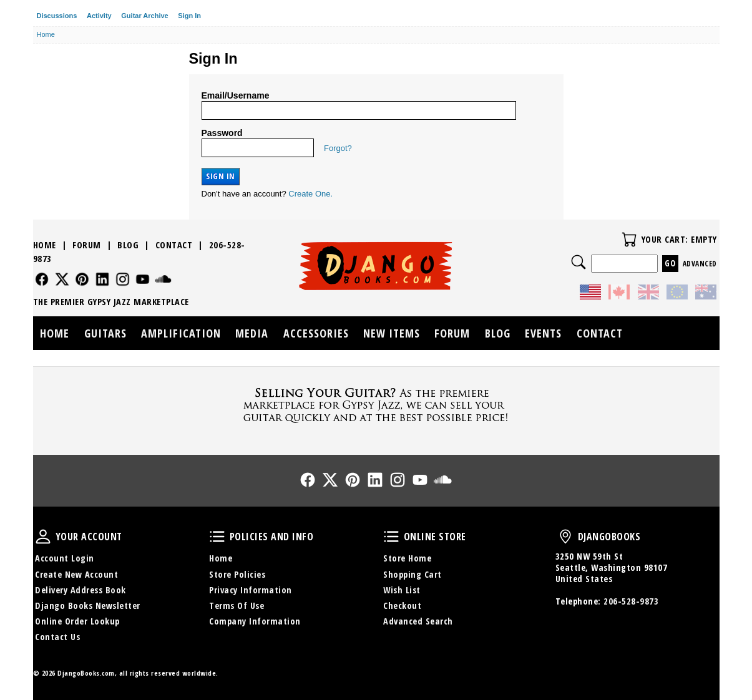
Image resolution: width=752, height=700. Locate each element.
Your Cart (629, 240)
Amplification (181, 333)
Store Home (407, 558)
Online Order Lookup (77, 621)
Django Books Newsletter (88, 605)
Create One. (310, 194)
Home (45, 245)
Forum (87, 245)
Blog (128, 245)
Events (543, 333)
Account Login (65, 558)
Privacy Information (251, 590)
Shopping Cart (413, 574)
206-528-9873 (631, 601)
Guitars (105, 333)
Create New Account (76, 574)
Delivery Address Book (81, 590)
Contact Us (57, 637)
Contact (174, 245)
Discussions (57, 16)
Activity (99, 16)
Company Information (255, 621)
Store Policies (237, 574)
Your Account (43, 537)
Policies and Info (217, 537)
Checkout (402, 605)
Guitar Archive (144, 16)
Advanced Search (418, 621)
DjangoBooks (565, 537)
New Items (392, 333)
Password (222, 133)
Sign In (189, 16)
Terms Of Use (237, 605)
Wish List (402, 590)
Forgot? (338, 148)
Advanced (700, 264)
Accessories (316, 333)
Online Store (391, 537)
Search (579, 262)
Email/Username (236, 95)
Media (252, 333)
